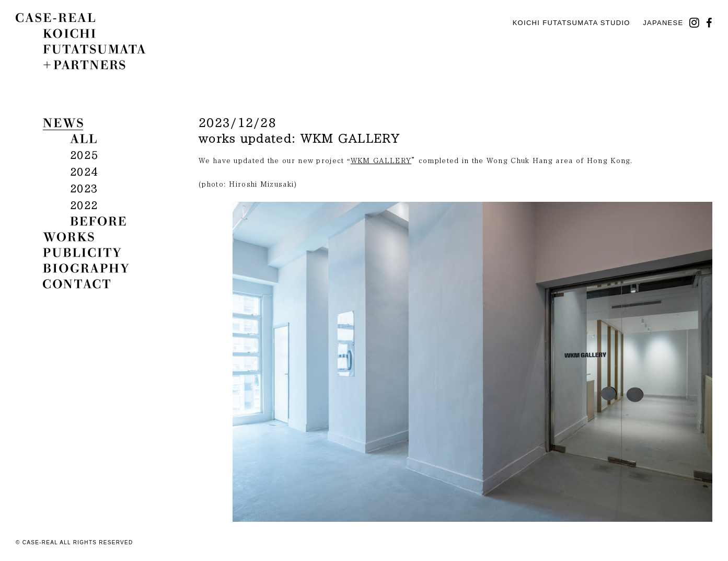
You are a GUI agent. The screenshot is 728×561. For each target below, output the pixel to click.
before (98, 221)
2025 (84, 155)
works (68, 237)
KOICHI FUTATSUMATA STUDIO (571, 23)
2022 (84, 205)
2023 (84, 188)
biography (86, 268)
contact (77, 284)
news (63, 123)
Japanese (663, 23)
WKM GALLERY (381, 161)
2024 (84, 171)
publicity (82, 253)
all (83, 139)
